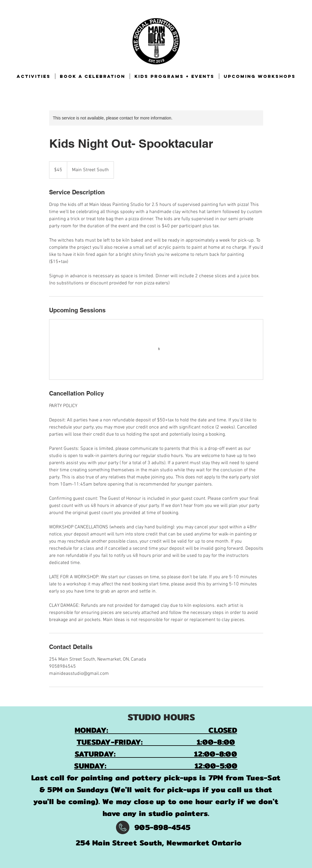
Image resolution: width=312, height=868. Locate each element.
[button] (34, 76)
